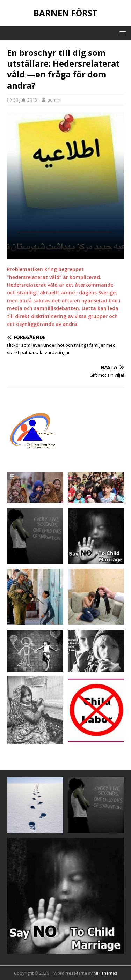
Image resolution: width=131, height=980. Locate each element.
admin (54, 100)
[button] (121, 33)
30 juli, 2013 (25, 100)
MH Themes (105, 973)
